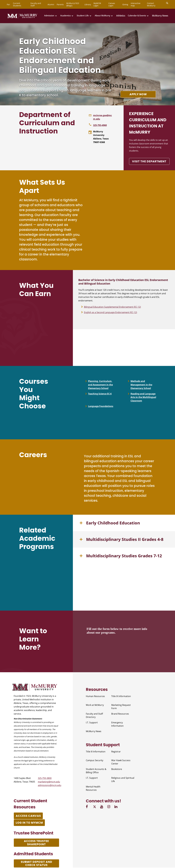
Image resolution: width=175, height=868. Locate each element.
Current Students (17, 4)
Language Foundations (101, 406)
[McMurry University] (22, 18)
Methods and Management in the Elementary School (141, 385)
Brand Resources (120, 714)
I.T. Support (92, 723)
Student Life (83, 16)
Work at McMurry (95, 705)
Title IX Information (121, 696)
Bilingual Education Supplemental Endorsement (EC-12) (112, 307)
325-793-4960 (100, 125)
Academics (65, 16)
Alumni (51, 4)
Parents (60, 4)
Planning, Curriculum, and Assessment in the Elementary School (100, 385)
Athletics (121, 16)
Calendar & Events (137, 16)
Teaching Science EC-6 (100, 394)
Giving (125, 4)
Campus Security (95, 761)
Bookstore (117, 769)
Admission (49, 16)
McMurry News (160, 16)
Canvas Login (112, 4)
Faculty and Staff (36, 4)
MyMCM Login (97, 4)
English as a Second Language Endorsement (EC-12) (110, 312)
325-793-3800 (45, 778)
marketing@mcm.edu (49, 782)
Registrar (116, 752)
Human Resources (95, 696)
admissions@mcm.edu (50, 786)
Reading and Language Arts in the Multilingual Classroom (143, 397)
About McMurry (102, 16)
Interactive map (136, 4)
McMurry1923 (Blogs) (73, 4)
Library (88, 4)
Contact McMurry (151, 4)
